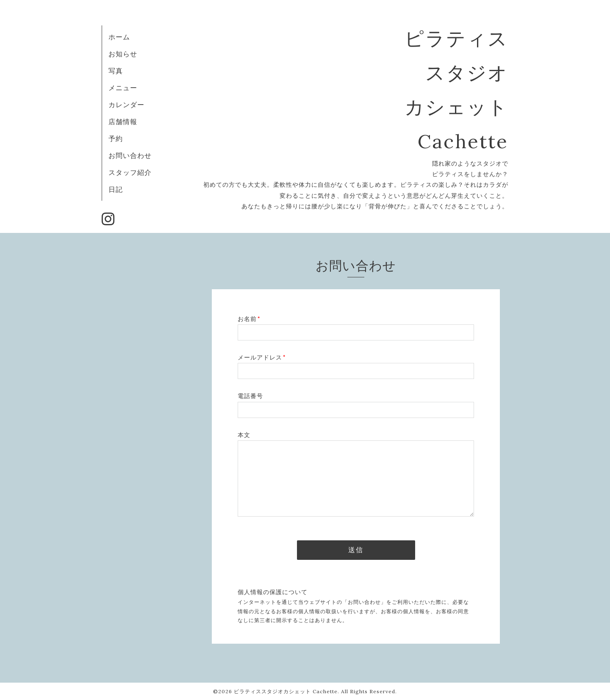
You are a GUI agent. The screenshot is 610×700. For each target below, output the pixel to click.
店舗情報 (123, 122)
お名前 (249, 319)
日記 (116, 189)
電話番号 (250, 396)
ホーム (119, 37)
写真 (116, 71)
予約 (116, 138)
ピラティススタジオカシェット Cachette (286, 691)
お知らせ (123, 54)
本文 (244, 435)
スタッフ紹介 (130, 172)
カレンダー (126, 105)
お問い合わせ (130, 155)
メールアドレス (262, 357)
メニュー (123, 88)
